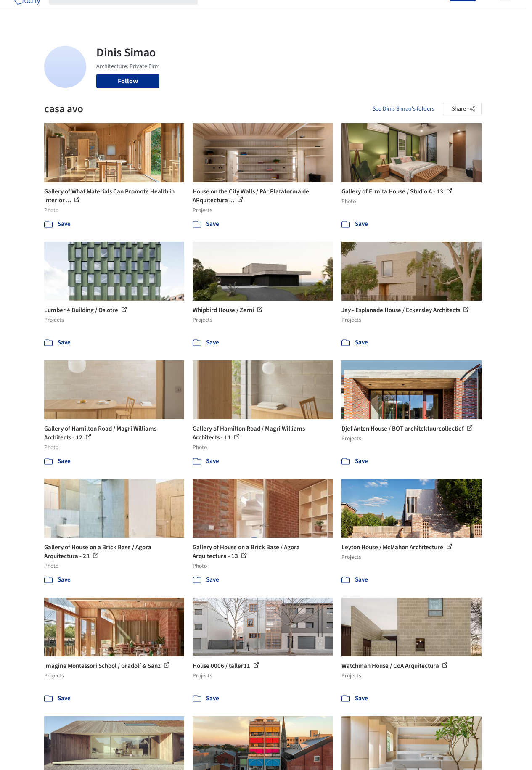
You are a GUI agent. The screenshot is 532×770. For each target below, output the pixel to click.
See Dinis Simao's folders (404, 109)
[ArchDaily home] (27, 12)
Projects (218, 12)
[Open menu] (506, 12)
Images (247, 12)
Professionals (334, 12)
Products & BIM (286, 12)
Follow (128, 81)
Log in (436, 12)
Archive (393, 12)
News (368, 12)
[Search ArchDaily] (130, 12)
